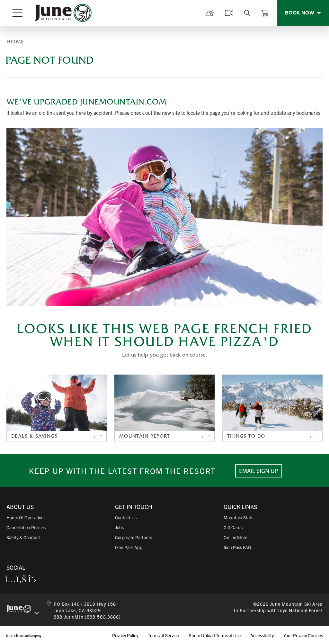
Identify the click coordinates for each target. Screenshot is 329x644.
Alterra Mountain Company (24, 635)
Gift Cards (233, 527)
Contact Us (126, 517)
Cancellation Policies (26, 527)
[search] (247, 13)
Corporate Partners (133, 537)
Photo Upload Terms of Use (215, 635)
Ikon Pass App (129, 547)
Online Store (236, 537)
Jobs (119, 527)
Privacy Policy (125, 635)
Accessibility (262, 635)
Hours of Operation (25, 517)
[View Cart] (265, 13)
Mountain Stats (238, 517)
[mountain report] (210, 13)
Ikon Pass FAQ (237, 547)
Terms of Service (163, 635)
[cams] (229, 13)
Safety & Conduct (23, 537)
